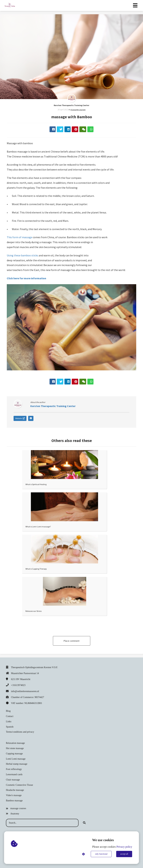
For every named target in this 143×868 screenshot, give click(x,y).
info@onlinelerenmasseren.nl (25, 691)
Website (20, 418)
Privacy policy (124, 847)
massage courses (78, 110)
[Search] (84, 823)
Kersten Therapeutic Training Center (71, 105)
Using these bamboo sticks (22, 255)
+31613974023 (18, 685)
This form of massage (20, 237)
